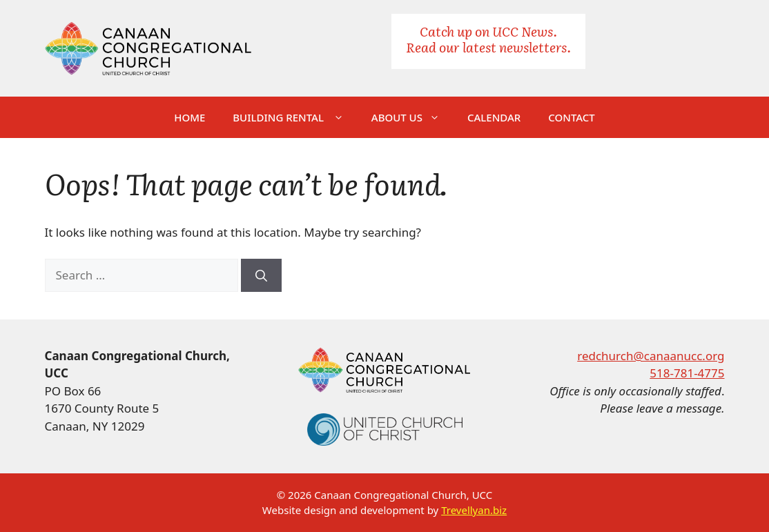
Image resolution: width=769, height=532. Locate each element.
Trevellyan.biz (474, 510)
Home (189, 117)
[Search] (261, 275)
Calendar (494, 117)
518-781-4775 (687, 373)
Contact (572, 117)
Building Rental (295, 117)
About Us (412, 117)
